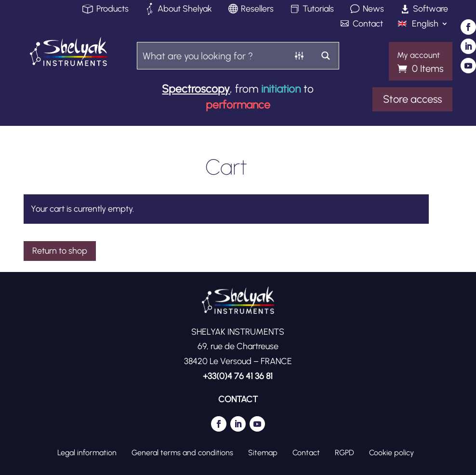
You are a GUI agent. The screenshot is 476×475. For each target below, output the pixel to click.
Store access (412, 99)
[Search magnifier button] (325, 56)
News (373, 9)
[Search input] (212, 56)
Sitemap (263, 452)
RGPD (344, 452)
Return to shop (60, 251)
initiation (281, 89)
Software (430, 9)
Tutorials (318, 9)
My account (418, 55)
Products (112, 9)
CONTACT (238, 399)
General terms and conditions (182, 452)
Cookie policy (391, 452)
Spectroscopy (196, 89)
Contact (368, 24)
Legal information (87, 452)
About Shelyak (185, 9)
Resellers (257, 9)
